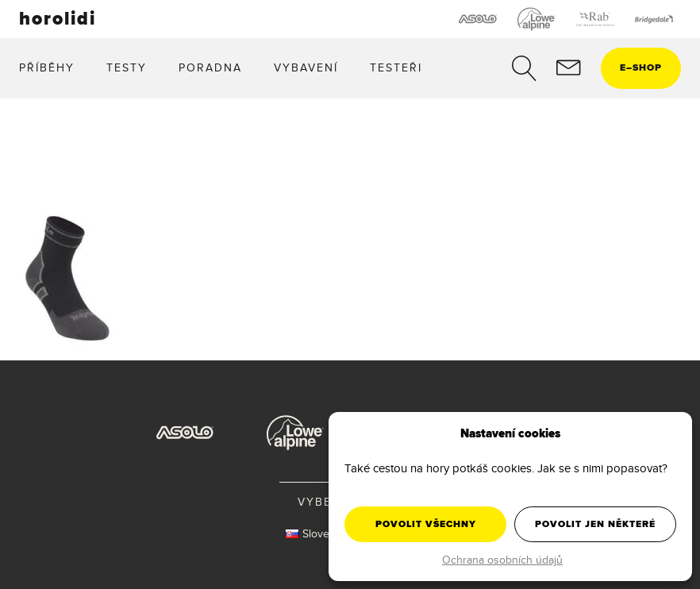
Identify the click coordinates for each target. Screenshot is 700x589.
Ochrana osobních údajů (502, 560)
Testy (127, 67)
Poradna (210, 67)
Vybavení (306, 67)
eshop (641, 67)
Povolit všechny (426, 524)
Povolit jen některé (595, 524)
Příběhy (47, 67)
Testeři (396, 67)
